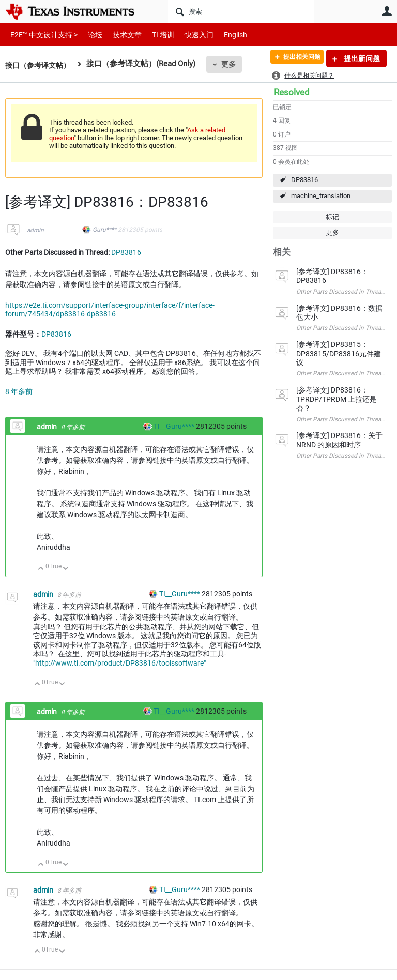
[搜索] (241, 11)
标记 (332, 217)
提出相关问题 (295, 58)
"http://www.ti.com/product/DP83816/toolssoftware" (119, 663)
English (223, 34)
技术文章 (120, 34)
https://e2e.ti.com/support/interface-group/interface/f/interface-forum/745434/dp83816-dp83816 (110, 310)
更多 (233, 64)
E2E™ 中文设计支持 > (41, 34)
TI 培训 (154, 34)
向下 (66, 569)
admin (35, 230)
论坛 (89, 34)
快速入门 (189, 34)
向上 (41, 569)
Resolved (292, 92)
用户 (387, 11)
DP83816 (304, 180)
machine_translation (321, 196)
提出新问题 (361, 58)
